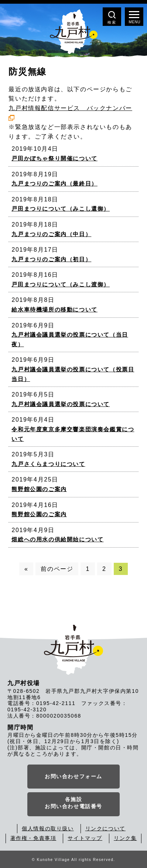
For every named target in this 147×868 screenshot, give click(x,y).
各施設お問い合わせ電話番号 (73, 803)
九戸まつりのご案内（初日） (51, 259)
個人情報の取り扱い (48, 828)
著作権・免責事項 (33, 838)
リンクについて (105, 828)
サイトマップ (85, 838)
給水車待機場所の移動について (54, 309)
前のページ (57, 569)
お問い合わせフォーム (73, 776)
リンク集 (125, 838)
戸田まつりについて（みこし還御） (61, 209)
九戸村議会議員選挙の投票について (61, 404)
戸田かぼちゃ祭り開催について (54, 158)
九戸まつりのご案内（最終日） (54, 183)
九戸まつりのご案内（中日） (51, 234)
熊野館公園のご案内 (39, 489)
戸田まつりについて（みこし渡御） (61, 284)
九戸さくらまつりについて (48, 464)
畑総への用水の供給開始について (57, 539)
